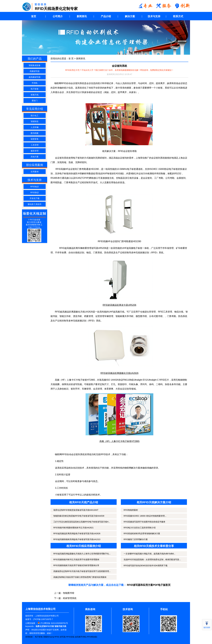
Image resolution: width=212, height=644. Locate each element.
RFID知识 (35, 187)
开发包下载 (35, 198)
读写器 (63, 637)
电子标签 (35, 89)
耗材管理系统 (70, 598)
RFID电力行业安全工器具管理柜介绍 (140, 528)
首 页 (71, 59)
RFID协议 (35, 192)
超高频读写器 (35, 77)
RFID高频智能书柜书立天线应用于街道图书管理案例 (76, 560)
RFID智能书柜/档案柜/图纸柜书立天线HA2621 (73, 528)
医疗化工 (35, 116)
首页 (34, 16)
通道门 (35, 101)
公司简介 (58, 16)
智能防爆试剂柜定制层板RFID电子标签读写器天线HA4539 (79, 516)
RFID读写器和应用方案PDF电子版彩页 (149, 585)
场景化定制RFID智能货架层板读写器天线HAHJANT (76, 510)
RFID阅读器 (92, 637)
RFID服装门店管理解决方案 (136, 539)
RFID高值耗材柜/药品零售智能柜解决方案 (142, 533)
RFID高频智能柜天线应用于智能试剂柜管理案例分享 (76, 565)
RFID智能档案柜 (131, 510)
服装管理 (35, 151)
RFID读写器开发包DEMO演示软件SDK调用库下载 (146, 566)
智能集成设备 (35, 65)
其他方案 (35, 157)
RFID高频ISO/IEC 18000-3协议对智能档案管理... (145, 516)
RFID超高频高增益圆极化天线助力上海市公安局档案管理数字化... (82, 554)
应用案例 (35, 172)
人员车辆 (35, 127)
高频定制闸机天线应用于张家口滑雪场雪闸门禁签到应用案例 (80, 577)
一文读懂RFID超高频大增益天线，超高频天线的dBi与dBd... (149, 554)
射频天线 (35, 95)
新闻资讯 (82, 16)
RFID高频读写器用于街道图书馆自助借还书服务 (145, 522)
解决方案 (130, 16)
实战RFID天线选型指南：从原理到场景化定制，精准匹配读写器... (152, 560)
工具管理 (35, 145)
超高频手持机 (81, 637)
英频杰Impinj (48, 637)
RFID (57, 637)
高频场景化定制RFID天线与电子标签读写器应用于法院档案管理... (82, 571)
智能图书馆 (69, 593)
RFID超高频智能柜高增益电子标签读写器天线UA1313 (77, 539)
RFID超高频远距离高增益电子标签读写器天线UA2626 (77, 533)
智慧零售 (35, 139)
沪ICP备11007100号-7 (43, 619)
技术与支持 (154, 16)
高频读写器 (35, 71)
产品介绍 (106, 16)
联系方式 (178, 16)
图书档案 (35, 133)
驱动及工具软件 (35, 204)
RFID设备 (70, 637)
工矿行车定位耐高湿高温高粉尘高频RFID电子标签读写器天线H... (82, 522)
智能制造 (35, 121)
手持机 (35, 83)
